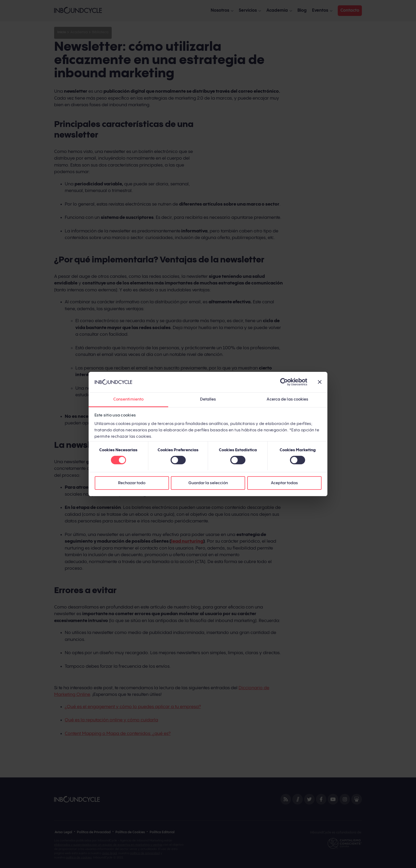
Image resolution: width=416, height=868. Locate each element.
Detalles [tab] (208, 399)
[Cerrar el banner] (320, 382)
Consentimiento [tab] (128, 399)
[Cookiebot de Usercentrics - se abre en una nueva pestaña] (284, 382)
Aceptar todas (284, 483)
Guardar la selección (208, 483)
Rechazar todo (132, 483)
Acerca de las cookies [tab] (287, 399)
